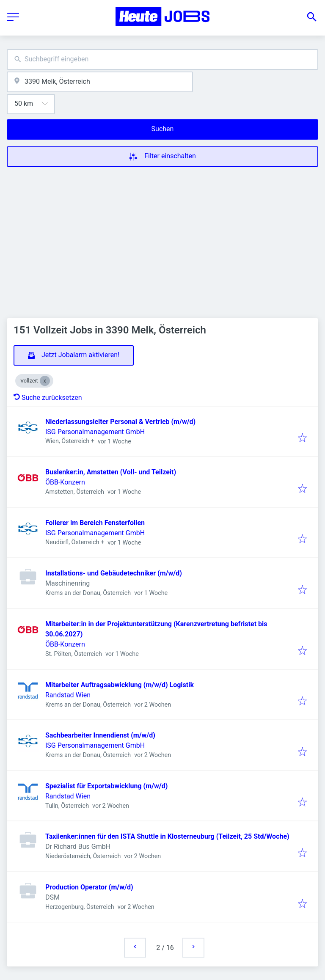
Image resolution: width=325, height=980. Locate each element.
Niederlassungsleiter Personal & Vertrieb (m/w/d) (120, 422)
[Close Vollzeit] (45, 381)
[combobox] (162, 59)
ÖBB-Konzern (65, 482)
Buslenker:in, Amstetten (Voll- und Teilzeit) (111, 472)
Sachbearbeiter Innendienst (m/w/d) (100, 735)
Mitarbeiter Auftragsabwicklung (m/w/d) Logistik (120, 685)
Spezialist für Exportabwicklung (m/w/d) (106, 786)
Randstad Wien (68, 695)
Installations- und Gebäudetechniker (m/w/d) (114, 573)
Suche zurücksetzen (48, 398)
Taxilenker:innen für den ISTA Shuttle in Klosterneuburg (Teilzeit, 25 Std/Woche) (167, 836)
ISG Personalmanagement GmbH (95, 432)
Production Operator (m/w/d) (89, 887)
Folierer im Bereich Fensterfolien (95, 523)
